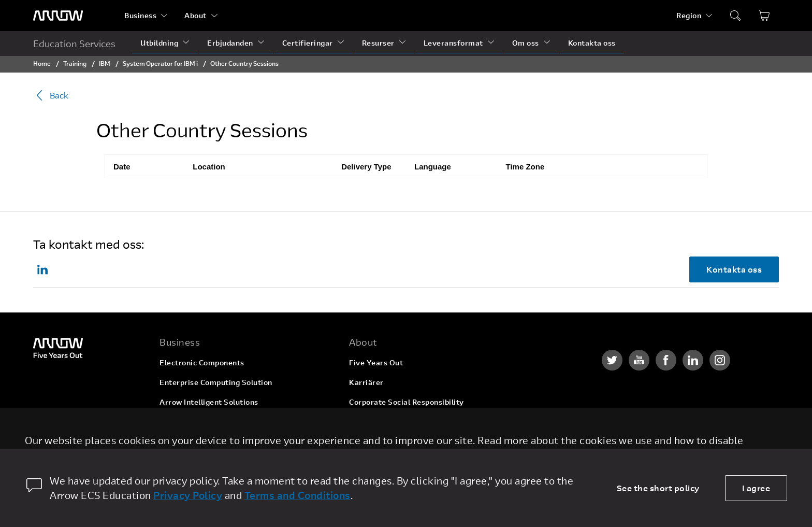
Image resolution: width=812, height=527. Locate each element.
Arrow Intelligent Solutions (209, 402)
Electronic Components (202, 362)
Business (140, 15)
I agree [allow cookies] (756, 488)
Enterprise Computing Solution (216, 382)
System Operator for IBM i (160, 63)
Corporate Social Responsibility (407, 402)
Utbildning (159, 43)
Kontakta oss (592, 43)
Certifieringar (308, 43)
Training (75, 63)
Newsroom (368, 441)
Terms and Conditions (298, 495)
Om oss (526, 43)
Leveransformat (453, 43)
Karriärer (366, 382)
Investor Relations (382, 422)
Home (42, 63)
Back (51, 95)
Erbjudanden (230, 43)
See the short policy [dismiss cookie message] (658, 488)
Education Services (74, 44)
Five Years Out (376, 362)
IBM (105, 63)
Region (689, 15)
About (195, 15)
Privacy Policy (188, 495)
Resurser (378, 43)
